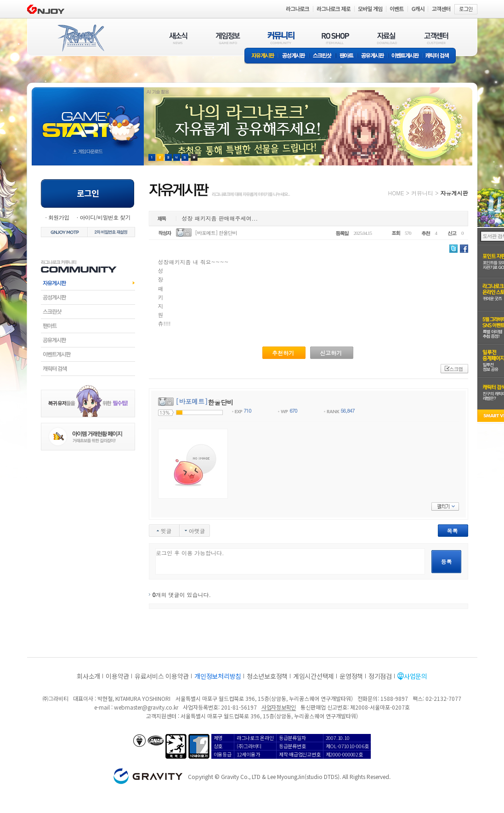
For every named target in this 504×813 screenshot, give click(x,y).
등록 (447, 561)
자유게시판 (261, 56)
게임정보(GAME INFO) (228, 38)
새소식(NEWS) (178, 38)
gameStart (88, 118)
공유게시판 (373, 56)
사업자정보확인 (279, 707)
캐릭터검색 (88, 369)
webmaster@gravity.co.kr (146, 707)
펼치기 (445, 506)
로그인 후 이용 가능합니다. (290, 561)
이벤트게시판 (405, 56)
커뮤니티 (422, 193)
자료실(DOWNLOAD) (386, 38)
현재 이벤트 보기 (194, 157)
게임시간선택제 (314, 676)
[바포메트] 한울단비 (216, 233)
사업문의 (416, 676)
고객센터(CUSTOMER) (436, 38)
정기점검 (380, 676)
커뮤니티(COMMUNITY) (281, 38)
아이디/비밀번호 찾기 (105, 217)
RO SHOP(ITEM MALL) (335, 38)
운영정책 (351, 676)
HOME (396, 193)
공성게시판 (294, 56)
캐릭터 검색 (440, 56)
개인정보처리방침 (218, 676)
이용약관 (117, 676)
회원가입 (59, 217)
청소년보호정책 (267, 676)
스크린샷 (323, 56)
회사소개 (88, 676)
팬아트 (347, 56)
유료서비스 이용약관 (162, 676)
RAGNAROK (80, 38)
